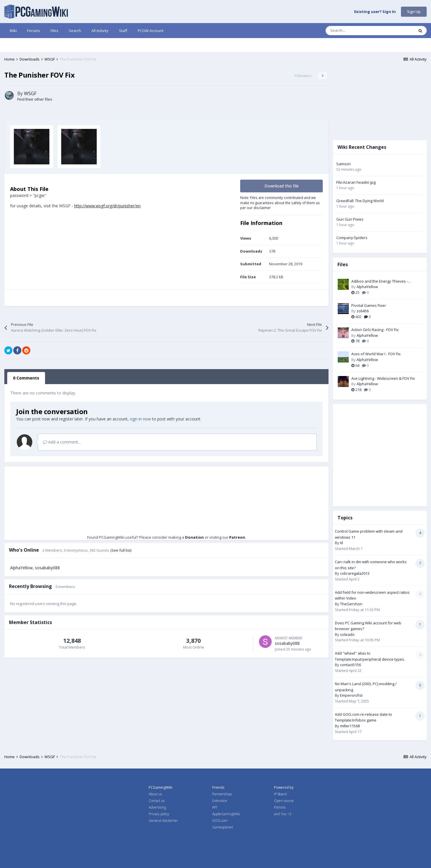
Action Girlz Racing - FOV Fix (375, 330)
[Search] (358, 31)
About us (155, 794)
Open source (284, 801)
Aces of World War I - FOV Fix (376, 354)
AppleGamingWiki (226, 814)
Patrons (280, 807)
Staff (123, 31)
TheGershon (351, 604)
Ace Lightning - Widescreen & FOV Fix (383, 378)
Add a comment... (62, 442)
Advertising (157, 807)
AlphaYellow (21, 568)
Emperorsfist (351, 695)
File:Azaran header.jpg (356, 182)
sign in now (140, 419)
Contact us (157, 801)
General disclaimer (163, 821)
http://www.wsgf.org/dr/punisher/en (107, 206)
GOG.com (220, 821)
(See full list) (121, 550)
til (342, 543)
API (215, 807)
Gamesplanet (223, 827)
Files (54, 31)
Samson (344, 164)
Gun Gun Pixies (350, 219)
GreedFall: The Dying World (360, 201)
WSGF (30, 93)
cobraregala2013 (355, 573)
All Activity (100, 31)
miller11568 (350, 726)
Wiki (13, 31)
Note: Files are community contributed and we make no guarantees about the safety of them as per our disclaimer (280, 203)
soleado (347, 634)
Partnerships (222, 794)
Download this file (282, 186)
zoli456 (363, 311)
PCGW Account (151, 31)
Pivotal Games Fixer (369, 305)
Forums (34, 31)
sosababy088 (47, 568)
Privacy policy (159, 814)
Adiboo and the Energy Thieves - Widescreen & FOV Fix (380, 281)
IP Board (280, 794)
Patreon (237, 537)
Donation (194, 537)
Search (75, 31)
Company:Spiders (352, 238)
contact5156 (350, 665)
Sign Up (414, 12)
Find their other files (35, 99)
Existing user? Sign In (375, 12)
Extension (220, 801)
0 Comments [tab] (26, 378)
